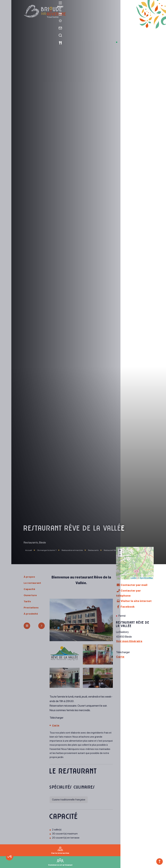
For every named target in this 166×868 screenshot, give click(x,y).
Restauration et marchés (72, 550)
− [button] (120, 555)
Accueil (29, 550)
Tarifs (28, 601)
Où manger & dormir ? (47, 550)
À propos (30, 577)
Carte (56, 725)
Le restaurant (33, 583)
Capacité (30, 589)
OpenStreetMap (146, 578)
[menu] (6, 8)
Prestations (32, 607)
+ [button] (120, 551)
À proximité (32, 614)
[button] (17, 862)
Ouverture (31, 595)
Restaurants (93, 550)
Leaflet (133, 578)
